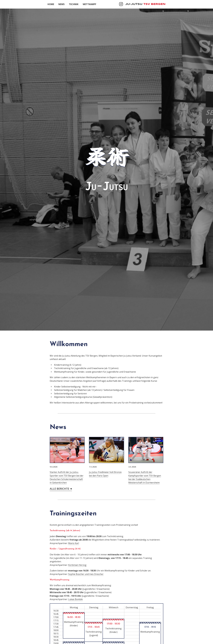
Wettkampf (89, 4)
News (61, 4)
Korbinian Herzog (77, 565)
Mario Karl (74, 543)
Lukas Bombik (75, 599)
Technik (74, 4)
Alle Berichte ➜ (61, 489)
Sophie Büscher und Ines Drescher (86, 574)
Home (51, 4)
